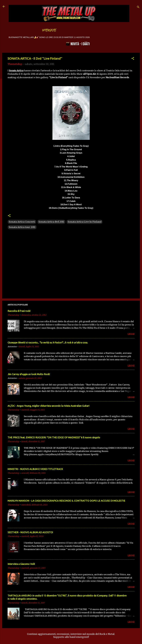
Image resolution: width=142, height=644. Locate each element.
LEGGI (131, 334)
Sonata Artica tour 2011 (22, 227)
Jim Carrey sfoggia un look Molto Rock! (29, 374)
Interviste (49, 30)
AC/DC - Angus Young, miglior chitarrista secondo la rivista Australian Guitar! (48, 406)
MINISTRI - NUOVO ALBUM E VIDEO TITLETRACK (35, 469)
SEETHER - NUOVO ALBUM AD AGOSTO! (30, 532)
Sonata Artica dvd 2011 (51, 222)
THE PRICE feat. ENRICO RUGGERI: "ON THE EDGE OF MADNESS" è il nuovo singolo (54, 437)
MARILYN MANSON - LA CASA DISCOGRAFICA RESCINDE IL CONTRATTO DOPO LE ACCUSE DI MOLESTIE (66, 501)
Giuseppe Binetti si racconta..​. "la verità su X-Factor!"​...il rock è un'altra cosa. (48, 343)
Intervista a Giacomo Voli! (21, 564)
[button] (133, 59)
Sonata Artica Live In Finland (85, 222)
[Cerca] (138, 7)
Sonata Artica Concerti (22, 222)
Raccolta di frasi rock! (19, 311)
